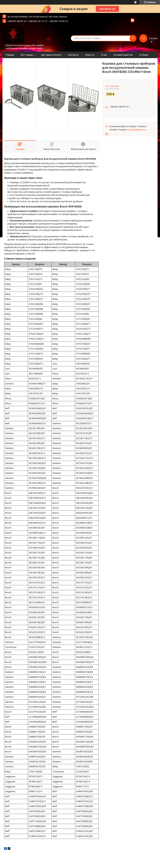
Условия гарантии (123, 55)
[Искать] (133, 38)
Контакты (73, 55)
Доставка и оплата (51, 55)
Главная (10, 55)
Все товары (27, 55)
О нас (104, 55)
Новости (90, 55)
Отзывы (144, 55)
